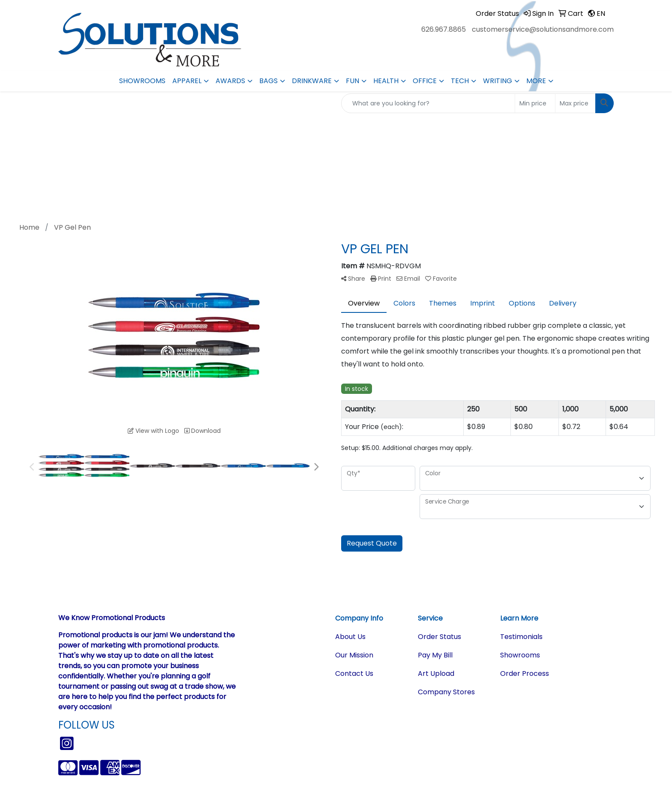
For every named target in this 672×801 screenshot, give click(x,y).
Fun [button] (352, 81)
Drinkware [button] (312, 81)
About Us (350, 637)
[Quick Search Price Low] (535, 103)
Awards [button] (230, 81)
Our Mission (354, 655)
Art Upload (436, 673)
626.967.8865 (444, 29)
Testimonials (521, 637)
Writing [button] (498, 81)
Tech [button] (460, 81)
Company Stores (446, 692)
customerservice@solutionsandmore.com (543, 29)
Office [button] (425, 81)
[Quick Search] (428, 103)
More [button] (536, 81)
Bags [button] (268, 81)
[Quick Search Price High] (575, 103)
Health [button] (386, 81)
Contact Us (354, 673)
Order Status (439, 637)
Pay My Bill (435, 655)
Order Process (525, 673)
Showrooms (142, 81)
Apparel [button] (187, 81)
